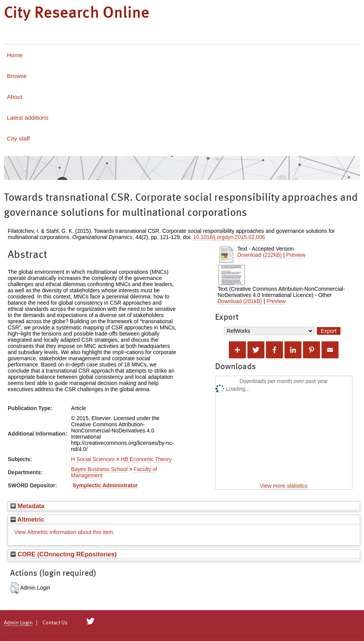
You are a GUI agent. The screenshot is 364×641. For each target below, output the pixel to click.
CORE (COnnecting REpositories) (63, 554)
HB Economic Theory (146, 459)
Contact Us (55, 623)
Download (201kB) (240, 301)
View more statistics (284, 486)
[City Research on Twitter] (91, 621)
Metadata (27, 506)
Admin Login (18, 623)
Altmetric (27, 519)
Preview (296, 255)
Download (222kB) (260, 255)
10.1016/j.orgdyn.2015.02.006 (229, 237)
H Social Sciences (93, 459)
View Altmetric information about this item (64, 532)
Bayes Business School (99, 469)
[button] (14, 588)
